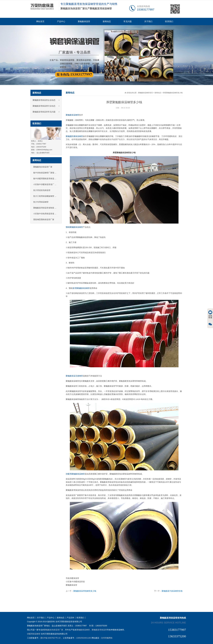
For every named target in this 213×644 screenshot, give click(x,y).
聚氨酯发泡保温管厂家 (54, 630)
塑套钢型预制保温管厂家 (44, 219)
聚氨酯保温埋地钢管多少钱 (85, 591)
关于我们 (148, 21)
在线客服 (210, 315)
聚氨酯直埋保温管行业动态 (44, 106)
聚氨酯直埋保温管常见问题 (44, 112)
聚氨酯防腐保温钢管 (74, 136)
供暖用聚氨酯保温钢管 (75, 474)
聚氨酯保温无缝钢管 (74, 376)
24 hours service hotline (168, 623)
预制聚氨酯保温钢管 (74, 227)
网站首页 (40, 21)
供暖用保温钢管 (34, 634)
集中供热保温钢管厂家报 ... (45, 173)
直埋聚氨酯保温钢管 (81, 288)
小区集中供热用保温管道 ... (45, 214)
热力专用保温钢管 (41, 202)
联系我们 (169, 21)
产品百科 (71, 618)
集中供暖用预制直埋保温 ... (45, 179)
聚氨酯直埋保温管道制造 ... (45, 208)
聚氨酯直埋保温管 (99, 630)
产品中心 (61, 21)
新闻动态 (107, 21)
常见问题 (128, 21)
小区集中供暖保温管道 (75, 582)
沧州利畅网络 (107, 638)
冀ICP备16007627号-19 (50, 638)
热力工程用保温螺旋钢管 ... (45, 196)
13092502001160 (84, 638)
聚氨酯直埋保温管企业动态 (44, 100)
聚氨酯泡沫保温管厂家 (43, 167)
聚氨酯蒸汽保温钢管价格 (172, 591)
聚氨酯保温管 (84, 21)
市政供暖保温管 (72, 578)
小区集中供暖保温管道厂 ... (45, 184)
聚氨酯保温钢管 (72, 115)
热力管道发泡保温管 (42, 190)
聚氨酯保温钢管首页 (145, 93)
